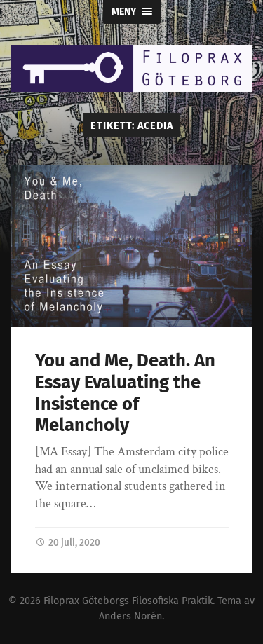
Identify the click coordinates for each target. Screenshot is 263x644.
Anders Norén (130, 616)
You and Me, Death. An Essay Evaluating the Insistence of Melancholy (125, 393)
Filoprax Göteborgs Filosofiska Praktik (128, 601)
